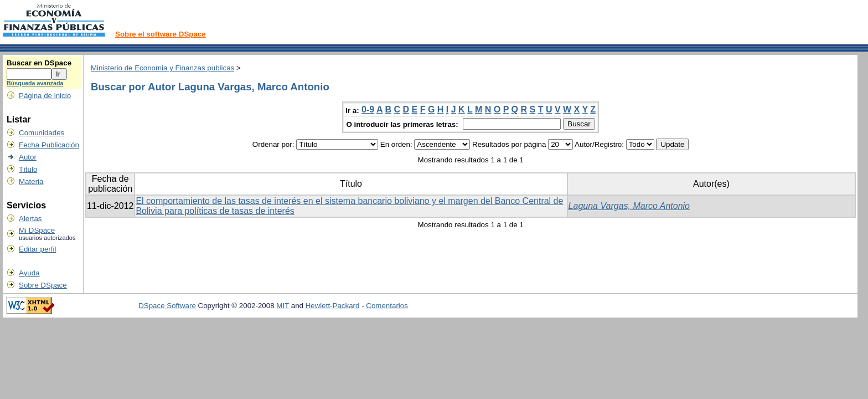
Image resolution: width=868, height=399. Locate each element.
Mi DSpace (37, 230)
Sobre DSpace (43, 285)
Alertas (30, 219)
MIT (283, 306)
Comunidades (42, 133)
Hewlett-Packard (333, 306)
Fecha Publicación (49, 145)
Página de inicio (45, 96)
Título (28, 169)
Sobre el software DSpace (161, 34)
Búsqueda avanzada (35, 83)
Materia (31, 181)
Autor (28, 157)
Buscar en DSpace (39, 63)
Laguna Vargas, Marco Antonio (629, 206)
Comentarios (387, 306)
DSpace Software (167, 306)
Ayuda (29, 273)
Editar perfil (37, 249)
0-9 (368, 109)
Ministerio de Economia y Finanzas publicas (162, 68)
